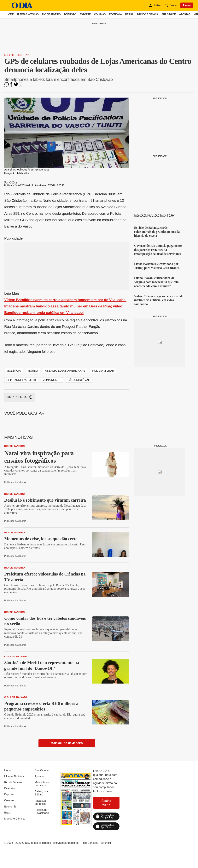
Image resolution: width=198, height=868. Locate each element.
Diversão (70, 14)
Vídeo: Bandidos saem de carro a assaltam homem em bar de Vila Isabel (65, 300)
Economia (115, 14)
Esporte (85, 14)
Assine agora (106, 803)
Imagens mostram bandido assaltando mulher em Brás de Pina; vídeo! (64, 306)
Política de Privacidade (42, 811)
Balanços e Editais (41, 793)
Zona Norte (52, 380)
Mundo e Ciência (148, 14)
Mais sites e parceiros (42, 784)
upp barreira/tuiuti (21, 380)
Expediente (72, 843)
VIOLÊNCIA (14, 371)
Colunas (100, 14)
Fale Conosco (90, 843)
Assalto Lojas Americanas (65, 371)
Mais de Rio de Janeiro (67, 743)
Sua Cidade (169, 14)
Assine (187, 5)
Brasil (130, 14)
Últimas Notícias (28, 14)
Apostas (185, 14)
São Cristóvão (79, 380)
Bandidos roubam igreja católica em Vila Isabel (44, 313)
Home (10, 14)
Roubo (33, 371)
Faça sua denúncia (40, 802)
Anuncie (106, 843)
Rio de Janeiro (51, 14)
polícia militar (103, 371)
